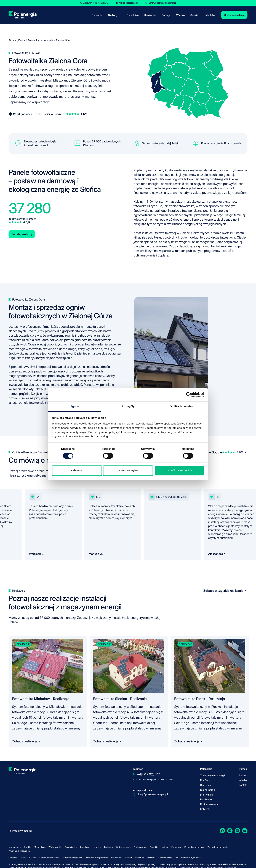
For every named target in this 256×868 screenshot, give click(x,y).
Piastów (151, 858)
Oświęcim (116, 858)
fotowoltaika (61, 367)
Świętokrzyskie (124, 847)
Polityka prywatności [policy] (20, 831)
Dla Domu (206, 780)
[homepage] (22, 15)
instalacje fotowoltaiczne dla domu (202, 188)
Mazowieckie (15, 847)
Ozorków (128, 858)
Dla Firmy (206, 785)
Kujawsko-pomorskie (194, 847)
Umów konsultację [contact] (234, 15)
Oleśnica (13, 858)
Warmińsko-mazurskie (19, 851)
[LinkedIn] (237, 831)
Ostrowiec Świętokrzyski (97, 858)
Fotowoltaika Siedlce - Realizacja (120, 699)
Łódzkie (165, 847)
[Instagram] (230, 831)
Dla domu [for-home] (97, 15)
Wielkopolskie (55, 847)
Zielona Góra (63, 40)
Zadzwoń (96, 3)
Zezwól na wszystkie (179, 471)
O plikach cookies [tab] (181, 406)
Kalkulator (210, 15)
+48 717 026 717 (148, 774)
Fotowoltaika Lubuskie (40, 40)
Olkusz (23, 858)
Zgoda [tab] (75, 406)
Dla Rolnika (206, 795)
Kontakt (243, 785)
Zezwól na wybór (128, 471)
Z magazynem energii (212, 775)
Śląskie (28, 847)
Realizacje (150, 15)
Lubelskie (85, 847)
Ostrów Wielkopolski (72, 858)
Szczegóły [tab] (128, 406)
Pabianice (140, 858)
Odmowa (77, 471)
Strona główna (17, 40)
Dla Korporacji (208, 790)
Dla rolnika (133, 15)
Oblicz (129, 3)
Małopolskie (40, 847)
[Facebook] (222, 831)
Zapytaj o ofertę (22, 234)
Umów (162, 3)
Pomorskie (176, 847)
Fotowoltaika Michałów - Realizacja (41, 699)
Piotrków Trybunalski (191, 858)
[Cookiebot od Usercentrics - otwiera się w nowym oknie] (189, 395)
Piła (177, 858)
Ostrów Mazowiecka (49, 858)
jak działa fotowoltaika (179, 206)
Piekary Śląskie (165, 858)
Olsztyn (33, 858)
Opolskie (154, 847)
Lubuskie (97, 847)
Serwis (194, 15)
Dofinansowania (209, 804)
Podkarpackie (140, 847)
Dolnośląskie (71, 847)
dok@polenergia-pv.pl (152, 794)
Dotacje (166, 15)
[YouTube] (245, 831)
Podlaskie (109, 847)
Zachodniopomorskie (218, 847)
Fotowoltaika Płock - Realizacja (200, 699)
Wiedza (180, 15)
